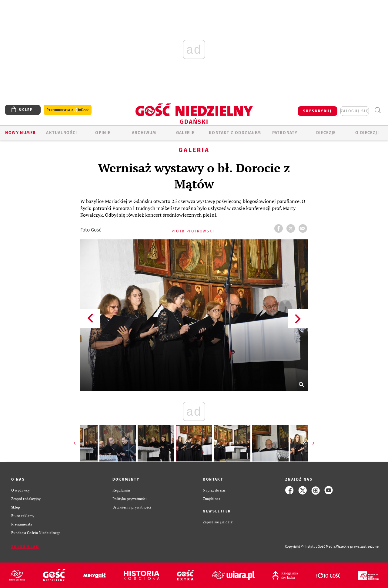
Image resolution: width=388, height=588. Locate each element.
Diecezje (326, 133)
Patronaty (285, 133)
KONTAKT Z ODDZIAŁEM (235, 133)
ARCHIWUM (144, 133)
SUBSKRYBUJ (317, 111)
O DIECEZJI (367, 133)
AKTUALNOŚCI (62, 133)
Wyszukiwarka (378, 110)
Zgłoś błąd (25, 547)
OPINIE (103, 133)
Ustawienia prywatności (132, 507)
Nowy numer (20, 133)
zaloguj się (355, 111)
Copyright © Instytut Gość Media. (311, 547)
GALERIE (185, 133)
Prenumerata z (68, 110)
